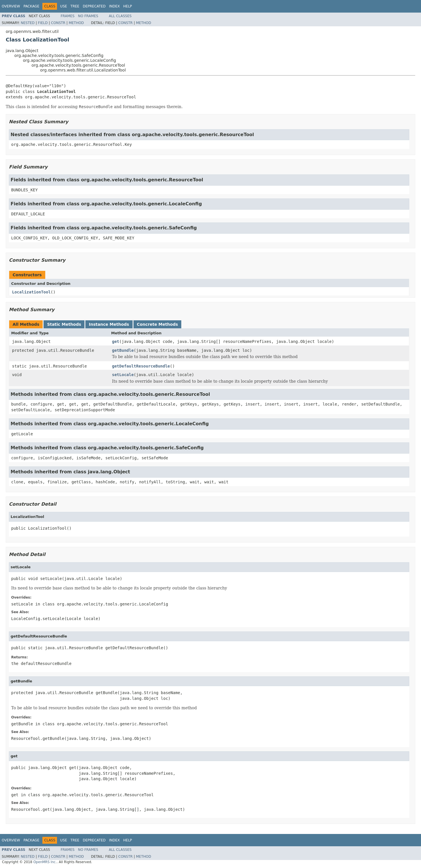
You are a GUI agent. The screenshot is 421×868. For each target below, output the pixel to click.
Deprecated (94, 6)
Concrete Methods (158, 324)
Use (64, 6)
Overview (11, 6)
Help (128, 6)
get (116, 341)
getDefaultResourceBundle (141, 366)
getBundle (123, 350)
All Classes (120, 16)
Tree (75, 6)
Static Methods (64, 324)
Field (43, 23)
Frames (68, 16)
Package (31, 6)
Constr (58, 23)
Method (76, 23)
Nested (27, 23)
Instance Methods (109, 324)
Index (115, 6)
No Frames (88, 16)
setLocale (123, 375)
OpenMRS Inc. (45, 862)
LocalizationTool (31, 292)
